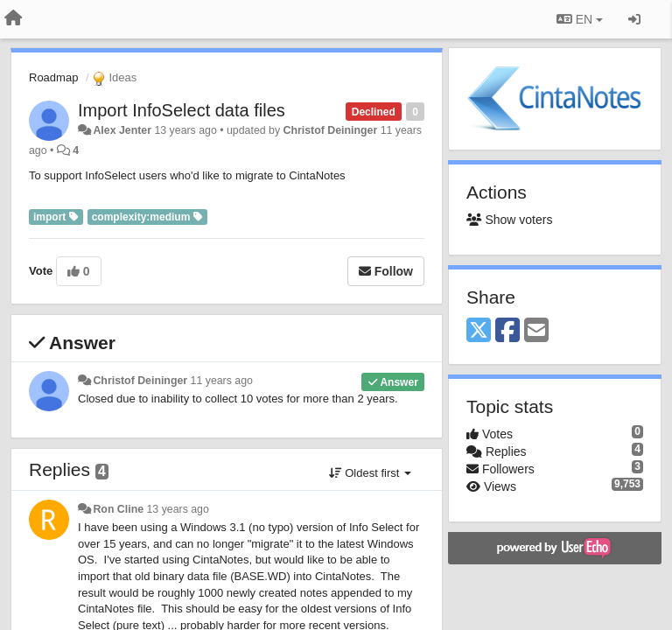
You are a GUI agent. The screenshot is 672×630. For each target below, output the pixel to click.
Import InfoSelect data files (182, 110)
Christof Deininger (331, 130)
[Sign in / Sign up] (634, 19)
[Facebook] (507, 331)
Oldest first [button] (370, 473)
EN (580, 19)
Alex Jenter (122, 130)
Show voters (509, 220)
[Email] (536, 331)
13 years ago (177, 509)
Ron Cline (118, 509)
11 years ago (222, 381)
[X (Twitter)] (479, 331)
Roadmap (53, 77)
